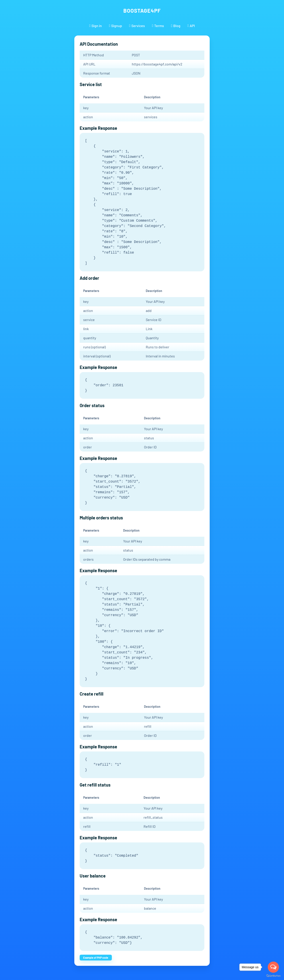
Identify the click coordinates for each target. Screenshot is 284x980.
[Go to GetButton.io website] (273, 976)
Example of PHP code (96, 958)
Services (137, 26)
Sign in (96, 26)
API (191, 26)
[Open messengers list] (273, 967)
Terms (158, 26)
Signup (115, 26)
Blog (176, 26)
